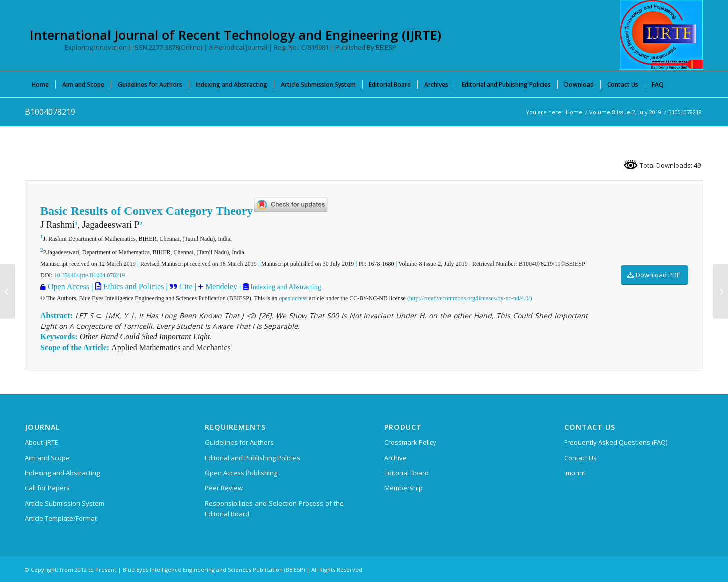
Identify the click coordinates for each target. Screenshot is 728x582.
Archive (396, 458)
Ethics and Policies (133, 287)
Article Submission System (65, 503)
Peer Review (224, 488)
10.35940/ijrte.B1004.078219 (90, 275)
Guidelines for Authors (239, 442)
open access (293, 298)
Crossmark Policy (410, 442)
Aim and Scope (47, 458)
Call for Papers (47, 488)
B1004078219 (50, 112)
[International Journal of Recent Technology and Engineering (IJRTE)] (661, 35)
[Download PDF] (654, 275)
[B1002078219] (8, 291)
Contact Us (580, 458)
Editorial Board (407, 473)
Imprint (575, 473)
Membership (404, 488)
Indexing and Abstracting (285, 287)
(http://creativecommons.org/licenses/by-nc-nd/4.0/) (470, 298)
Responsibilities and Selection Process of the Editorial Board (274, 508)
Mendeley (220, 287)
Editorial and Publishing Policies (252, 458)
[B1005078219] (720, 291)
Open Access (69, 287)
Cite (186, 287)
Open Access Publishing (241, 473)
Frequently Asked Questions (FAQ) (616, 442)
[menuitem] (40, 84)
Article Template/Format (61, 518)
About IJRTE (42, 442)
